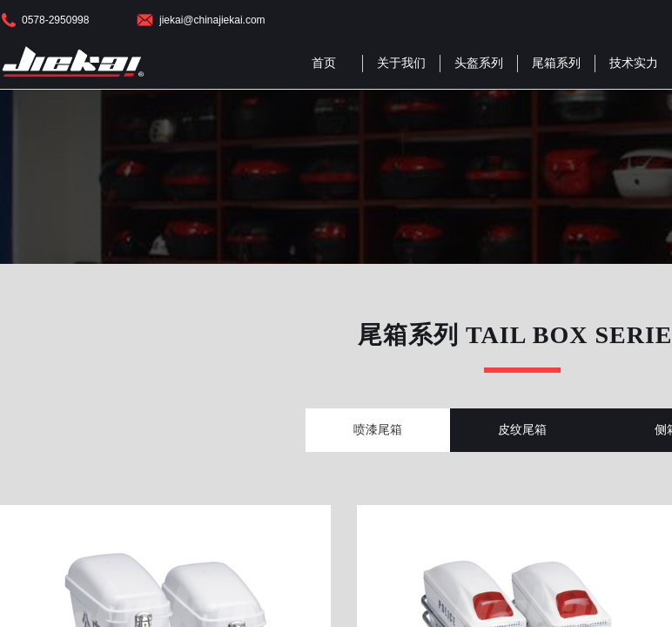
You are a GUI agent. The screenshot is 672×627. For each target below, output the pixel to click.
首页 (324, 63)
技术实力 (634, 63)
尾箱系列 (556, 63)
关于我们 (401, 63)
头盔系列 (479, 63)
